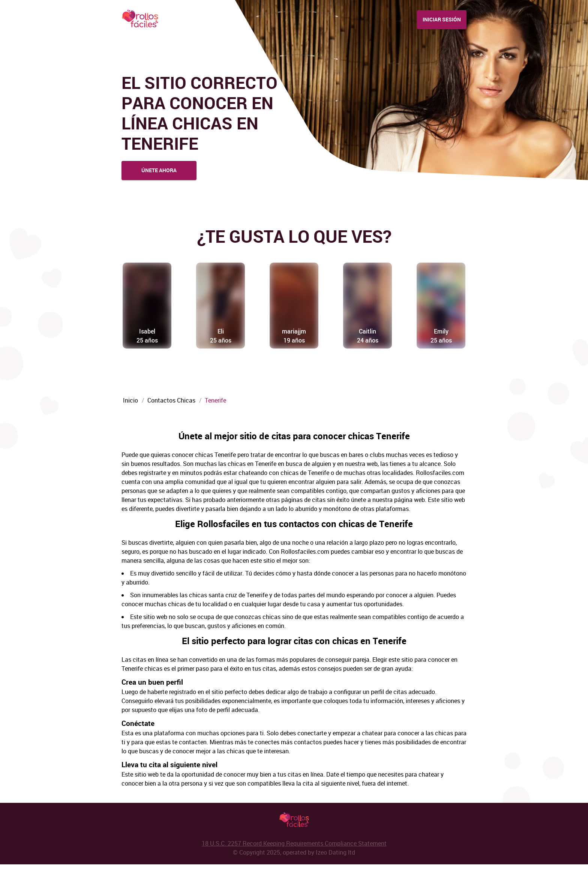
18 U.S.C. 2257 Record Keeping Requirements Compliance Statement (294, 870)
